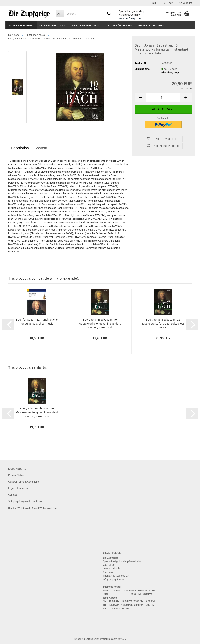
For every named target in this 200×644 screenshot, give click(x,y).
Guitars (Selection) (120, 25)
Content (41, 148)
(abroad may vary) (170, 73)
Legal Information (18, 488)
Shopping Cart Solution (87, 639)
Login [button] (169, 3)
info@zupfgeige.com (114, 579)
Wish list (186, 3)
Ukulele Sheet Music (53, 25)
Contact (12, 495)
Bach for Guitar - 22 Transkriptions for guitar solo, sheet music (37, 322)
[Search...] (60, 14)
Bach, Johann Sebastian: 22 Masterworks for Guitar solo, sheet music (163, 324)
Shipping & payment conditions (25, 501)
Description (20, 148)
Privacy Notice (16, 475)
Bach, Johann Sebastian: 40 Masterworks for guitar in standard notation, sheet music (100, 324)
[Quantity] (163, 98)
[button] (155, 3)
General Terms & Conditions (24, 482)
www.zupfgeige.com (130, 18)
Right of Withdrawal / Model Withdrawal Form (33, 508)
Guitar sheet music (21, 25)
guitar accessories (151, 25)
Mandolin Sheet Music (87, 25)
